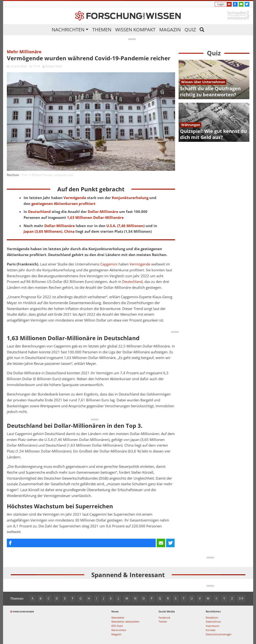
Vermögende (140, 264)
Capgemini (109, 264)
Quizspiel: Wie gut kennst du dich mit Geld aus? (213, 134)
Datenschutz (213, 622)
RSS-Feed (117, 626)
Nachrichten (68, 30)
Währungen (191, 125)
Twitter (163, 622)
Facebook (164, 618)
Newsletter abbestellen (125, 622)
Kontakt (211, 630)
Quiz (190, 30)
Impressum (213, 626)
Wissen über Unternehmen (203, 82)
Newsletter (118, 618)
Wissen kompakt (135, 30)
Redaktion (212, 618)
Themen (102, 30)
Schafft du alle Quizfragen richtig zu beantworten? (210, 92)
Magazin (170, 30)
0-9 (241, 598)
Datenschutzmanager (219, 634)
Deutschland (132, 282)
